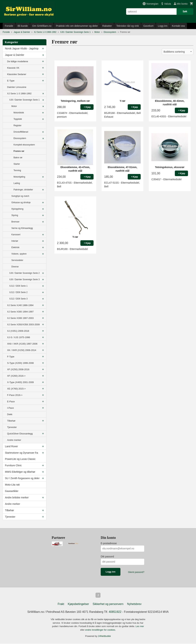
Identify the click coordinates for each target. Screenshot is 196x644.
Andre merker (14, 440)
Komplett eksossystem (24, 145)
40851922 (115, 613)
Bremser (15, 222)
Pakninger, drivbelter (23, 190)
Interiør (15, 241)
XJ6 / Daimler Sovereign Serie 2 (24, 273)
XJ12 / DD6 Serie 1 (18, 286)
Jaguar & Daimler (15, 55)
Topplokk (18, 119)
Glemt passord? (136, 572)
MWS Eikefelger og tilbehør (20, 472)
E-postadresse (109, 543)
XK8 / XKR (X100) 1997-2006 (22, 344)
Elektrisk (15, 247)
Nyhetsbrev (134, 605)
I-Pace (10, 408)
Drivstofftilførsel (21, 132)
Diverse (15, 267)
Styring (15, 215)
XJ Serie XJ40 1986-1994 (20, 305)
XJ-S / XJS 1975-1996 (19, 337)
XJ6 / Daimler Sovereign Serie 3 (24, 279)
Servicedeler (17, 260)
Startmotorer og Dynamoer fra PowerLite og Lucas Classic (22, 456)
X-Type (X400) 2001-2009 (20, 382)
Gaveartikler (12, 491)
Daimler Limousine (17, 87)
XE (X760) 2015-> (16, 389)
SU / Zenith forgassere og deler (22, 478)
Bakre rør (18, 158)
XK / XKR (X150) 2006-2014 (22, 350)
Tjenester (12, 427)
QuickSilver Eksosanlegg (20, 434)
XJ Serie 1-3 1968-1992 (19, 93)
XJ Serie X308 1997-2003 (20, 318)
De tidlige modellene (18, 61)
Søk (185, 11)
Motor (14, 106)
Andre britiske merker (17, 497)
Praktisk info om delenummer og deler (77, 26)
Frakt (61, 605)
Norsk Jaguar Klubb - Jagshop (22, 48)
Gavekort (148, 26)
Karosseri (16, 235)
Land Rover (11, 446)
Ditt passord (107, 556)
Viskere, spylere (19, 254)
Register (18, 125)
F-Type (11, 357)
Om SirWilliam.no (42, 26)
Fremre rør (19, 151)
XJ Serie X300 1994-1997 (20, 312)
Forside (9, 26)
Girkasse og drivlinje (21, 202)
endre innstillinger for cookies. (100, 631)
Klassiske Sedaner (17, 74)
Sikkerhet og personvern (108, 605)
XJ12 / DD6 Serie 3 (18, 299)
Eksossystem (20, 138)
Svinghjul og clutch (20, 196)
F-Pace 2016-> (15, 395)
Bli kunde (23, 26)
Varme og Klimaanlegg (22, 228)
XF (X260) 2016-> (16, 376)
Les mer (140, 627)
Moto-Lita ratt (12, 485)
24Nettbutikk (104, 637)
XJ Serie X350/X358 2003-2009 (23, 324)
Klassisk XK (13, 68)
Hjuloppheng (17, 209)
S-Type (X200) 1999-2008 (20, 363)
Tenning (17, 170)
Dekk (10, 414)
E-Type (11, 81)
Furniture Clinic (13, 465)
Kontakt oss (178, 26)
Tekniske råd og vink (128, 26)
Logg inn (163, 26)
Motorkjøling (19, 177)
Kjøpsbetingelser (78, 605)
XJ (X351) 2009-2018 (18, 331)
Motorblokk (19, 113)
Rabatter (107, 26)
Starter (17, 164)
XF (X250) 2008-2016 (18, 369)
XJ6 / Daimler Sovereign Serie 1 (24, 100)
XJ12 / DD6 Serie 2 (18, 292)
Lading (17, 183)
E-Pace (11, 401)
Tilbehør (11, 421)
